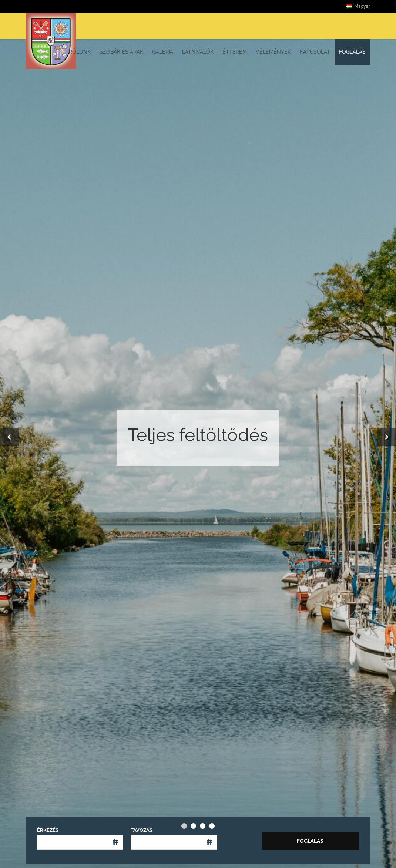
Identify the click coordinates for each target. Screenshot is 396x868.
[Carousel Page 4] (212, 826)
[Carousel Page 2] (193, 826)
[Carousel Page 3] (203, 826)
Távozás (142, 830)
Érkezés (48, 830)
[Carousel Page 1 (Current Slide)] (184, 826)
